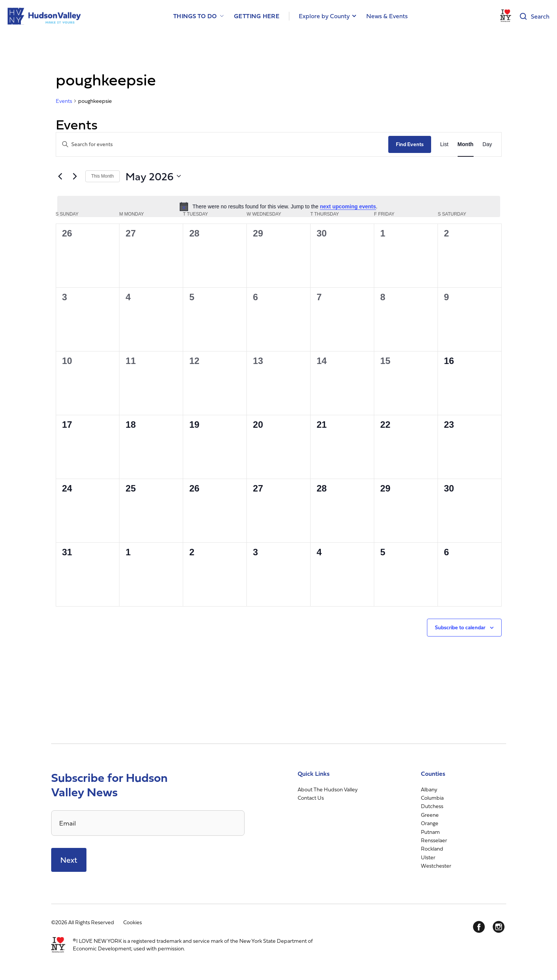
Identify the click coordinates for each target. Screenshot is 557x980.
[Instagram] (499, 927)
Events (64, 101)
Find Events (410, 144)
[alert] (279, 206)
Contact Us (311, 798)
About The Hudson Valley (328, 789)
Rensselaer (434, 840)
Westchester (436, 866)
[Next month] (75, 176)
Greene (430, 815)
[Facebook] (479, 927)
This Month (103, 176)
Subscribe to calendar (460, 627)
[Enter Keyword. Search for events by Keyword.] (222, 144)
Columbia (432, 798)
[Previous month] (60, 176)
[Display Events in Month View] (466, 144)
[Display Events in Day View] (487, 144)
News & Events (387, 16)
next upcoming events (348, 206)
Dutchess (432, 806)
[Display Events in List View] (444, 144)
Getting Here (257, 16)
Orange (430, 823)
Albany (429, 789)
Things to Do (195, 16)
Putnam (430, 832)
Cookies (133, 922)
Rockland (432, 848)
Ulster (428, 857)
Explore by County (324, 16)
